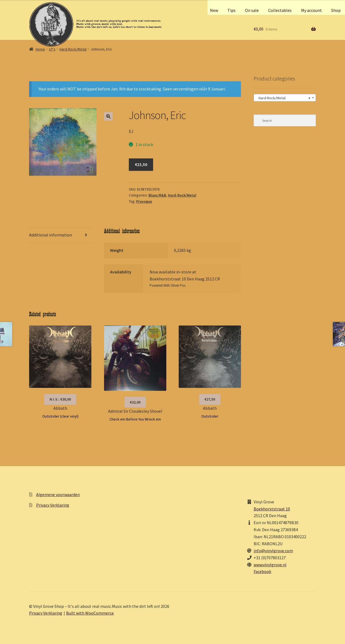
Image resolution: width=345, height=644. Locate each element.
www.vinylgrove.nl (270, 565)
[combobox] (285, 98)
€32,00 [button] (135, 402)
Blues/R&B (157, 195)
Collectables (280, 10)
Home (40, 49)
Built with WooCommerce (90, 613)
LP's (52, 49)
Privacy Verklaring (53, 505)
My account (311, 10)
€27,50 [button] (210, 399)
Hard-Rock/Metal (73, 49)
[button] (108, 116)
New (214, 10)
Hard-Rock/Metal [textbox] (283, 98)
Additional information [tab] (51, 235)
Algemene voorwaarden (58, 494)
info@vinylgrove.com (273, 551)
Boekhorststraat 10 (272, 509)
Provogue (144, 201)
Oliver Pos (178, 285)
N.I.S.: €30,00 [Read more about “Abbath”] (60, 399)
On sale (252, 10)
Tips (232, 10)
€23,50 (141, 164)
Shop (336, 10)
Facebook (262, 571)
